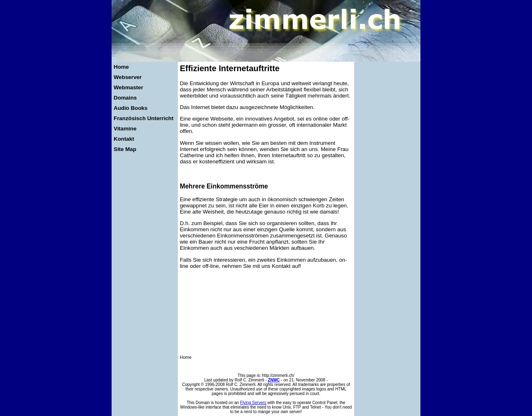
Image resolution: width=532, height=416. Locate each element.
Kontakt (124, 139)
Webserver (128, 77)
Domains (125, 98)
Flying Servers (253, 403)
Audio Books (131, 108)
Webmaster (128, 87)
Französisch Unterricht (143, 118)
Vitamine (125, 129)
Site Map (125, 149)
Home (121, 67)
